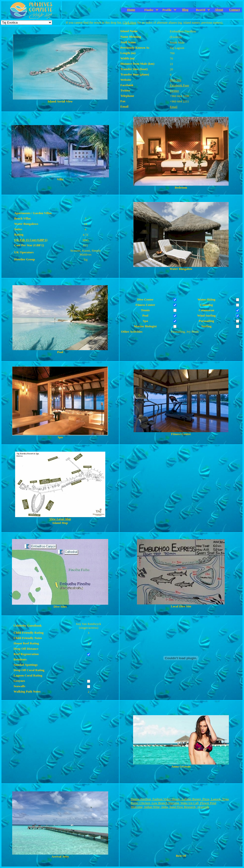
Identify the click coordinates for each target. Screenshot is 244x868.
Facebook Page (180, 85)
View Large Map (60, 519)
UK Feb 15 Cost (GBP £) (31, 240)
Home (131, 10)
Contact (234, 10)
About (219, 10)
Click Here (130, 23)
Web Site (176, 80)
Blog (185, 10)
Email (174, 107)
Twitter (174, 91)
